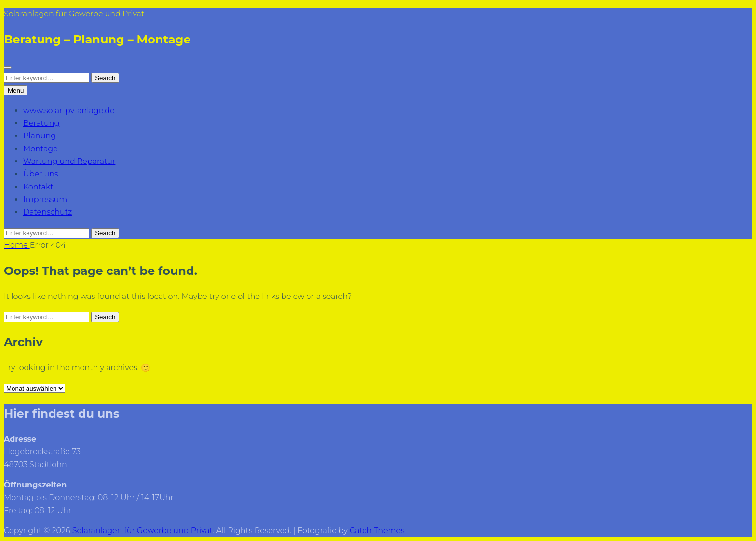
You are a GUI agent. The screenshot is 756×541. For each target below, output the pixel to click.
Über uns (41, 174)
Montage (40, 149)
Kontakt (38, 187)
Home (17, 245)
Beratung (41, 123)
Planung (40, 136)
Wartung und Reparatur (69, 161)
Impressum (45, 199)
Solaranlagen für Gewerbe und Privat (74, 14)
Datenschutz (47, 212)
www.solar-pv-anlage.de (69, 111)
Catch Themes (377, 531)
